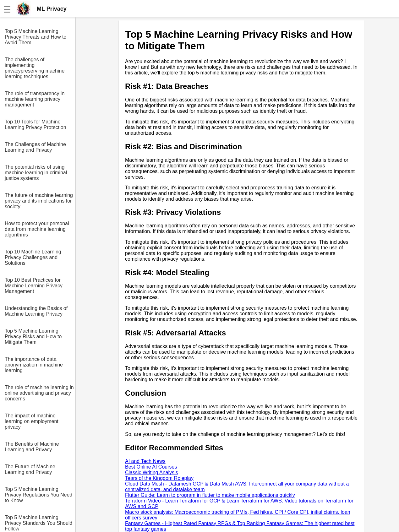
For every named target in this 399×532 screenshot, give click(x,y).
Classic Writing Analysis (152, 472)
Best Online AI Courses (151, 467)
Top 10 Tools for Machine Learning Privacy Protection (36, 125)
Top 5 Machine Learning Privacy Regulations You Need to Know (38, 495)
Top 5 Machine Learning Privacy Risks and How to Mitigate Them (33, 337)
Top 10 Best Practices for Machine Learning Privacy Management (34, 286)
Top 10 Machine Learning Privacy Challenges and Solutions (33, 257)
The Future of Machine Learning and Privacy (30, 469)
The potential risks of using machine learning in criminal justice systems (36, 173)
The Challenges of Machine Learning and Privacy (35, 147)
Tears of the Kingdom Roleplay (159, 478)
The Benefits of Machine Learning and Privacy (32, 447)
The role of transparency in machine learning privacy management (35, 99)
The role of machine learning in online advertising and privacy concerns (39, 393)
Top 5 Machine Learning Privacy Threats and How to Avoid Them (36, 37)
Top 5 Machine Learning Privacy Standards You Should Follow (38, 523)
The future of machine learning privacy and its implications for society (39, 201)
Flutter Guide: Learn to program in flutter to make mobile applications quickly (210, 495)
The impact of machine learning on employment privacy (32, 421)
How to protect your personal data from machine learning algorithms (37, 229)
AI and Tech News (145, 461)
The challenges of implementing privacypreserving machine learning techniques (35, 68)
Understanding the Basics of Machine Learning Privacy (36, 311)
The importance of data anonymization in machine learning (34, 365)
